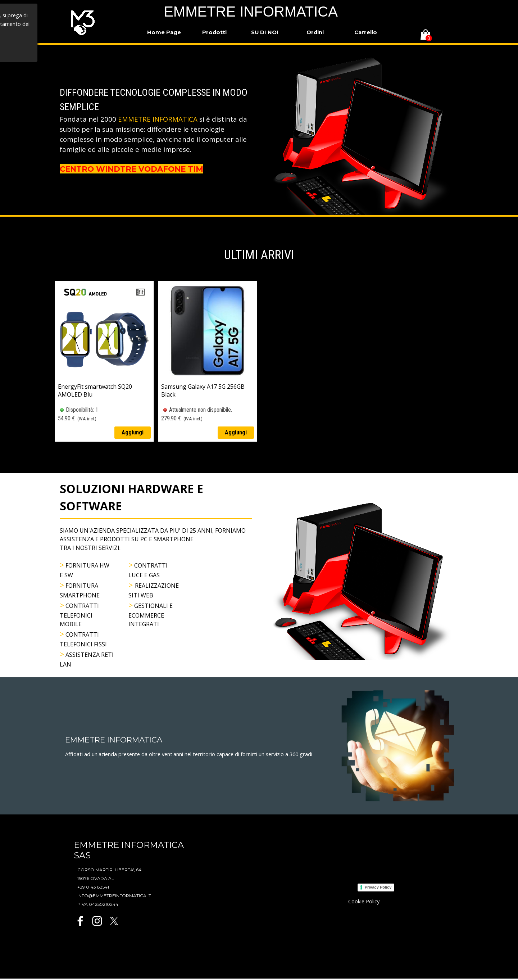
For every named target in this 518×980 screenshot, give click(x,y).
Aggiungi (133, 432)
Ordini (315, 32)
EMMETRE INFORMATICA (251, 12)
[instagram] (97, 921)
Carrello (366, 32)
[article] (104, 361)
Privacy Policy (378, 887)
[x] (114, 921)
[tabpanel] (156, 130)
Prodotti (214, 32)
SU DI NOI (265, 32)
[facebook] (80, 921)
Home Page (164, 32)
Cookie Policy (364, 901)
